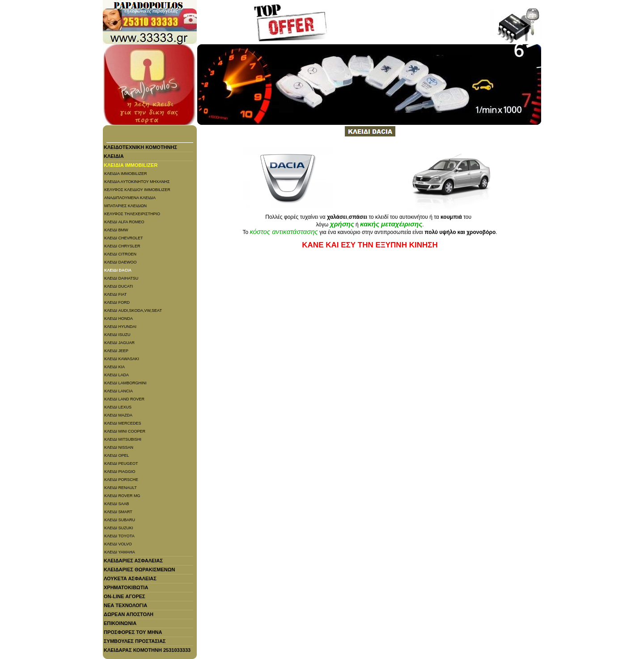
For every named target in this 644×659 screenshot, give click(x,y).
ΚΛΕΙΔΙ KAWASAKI (122, 359)
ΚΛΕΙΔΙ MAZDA (118, 415)
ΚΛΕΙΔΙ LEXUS (118, 407)
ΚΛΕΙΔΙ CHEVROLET (124, 238)
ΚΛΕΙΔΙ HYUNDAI (120, 327)
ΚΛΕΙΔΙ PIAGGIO (120, 472)
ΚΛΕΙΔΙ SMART (118, 512)
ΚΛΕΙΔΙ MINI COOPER (125, 431)
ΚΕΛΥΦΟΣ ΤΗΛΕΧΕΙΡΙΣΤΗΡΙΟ (132, 214)
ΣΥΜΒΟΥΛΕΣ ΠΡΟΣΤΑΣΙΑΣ (135, 641)
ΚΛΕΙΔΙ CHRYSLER (122, 246)
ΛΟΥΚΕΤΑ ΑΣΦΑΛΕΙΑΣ (130, 578)
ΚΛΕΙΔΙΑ (114, 156)
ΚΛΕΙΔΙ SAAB (117, 504)
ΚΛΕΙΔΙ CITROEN (120, 254)
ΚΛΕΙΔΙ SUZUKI (119, 528)
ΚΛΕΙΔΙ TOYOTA (119, 536)
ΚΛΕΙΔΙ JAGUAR (119, 343)
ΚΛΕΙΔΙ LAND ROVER (124, 399)
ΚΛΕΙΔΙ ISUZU (117, 335)
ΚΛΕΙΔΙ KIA (114, 367)
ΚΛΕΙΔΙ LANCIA (119, 391)
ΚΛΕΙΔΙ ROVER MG (122, 496)
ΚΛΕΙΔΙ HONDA (119, 319)
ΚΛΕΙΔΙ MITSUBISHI (123, 439)
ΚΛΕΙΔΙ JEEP (116, 351)
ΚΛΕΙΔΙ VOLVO (118, 544)
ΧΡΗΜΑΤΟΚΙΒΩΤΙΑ (126, 587)
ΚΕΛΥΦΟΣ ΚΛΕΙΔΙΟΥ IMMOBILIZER (137, 190)
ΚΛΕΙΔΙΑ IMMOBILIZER (131, 165)
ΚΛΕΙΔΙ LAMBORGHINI (125, 383)
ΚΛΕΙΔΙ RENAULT (121, 488)
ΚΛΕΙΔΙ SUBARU (120, 520)
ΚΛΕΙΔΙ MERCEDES (123, 423)
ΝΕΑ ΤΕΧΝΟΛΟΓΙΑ (125, 605)
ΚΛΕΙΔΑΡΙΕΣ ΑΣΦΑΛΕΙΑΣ (133, 561)
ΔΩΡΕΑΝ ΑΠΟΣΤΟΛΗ (129, 614)
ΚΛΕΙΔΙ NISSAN (119, 447)
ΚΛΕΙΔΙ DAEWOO (121, 262)
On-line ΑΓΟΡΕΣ (125, 596)
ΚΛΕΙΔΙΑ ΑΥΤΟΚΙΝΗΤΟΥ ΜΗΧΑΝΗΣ (137, 182)
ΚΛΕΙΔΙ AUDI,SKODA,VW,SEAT (133, 310)
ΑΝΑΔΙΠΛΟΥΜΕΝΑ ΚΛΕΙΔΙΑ (130, 198)
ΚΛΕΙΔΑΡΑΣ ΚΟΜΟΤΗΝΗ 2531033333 (147, 650)
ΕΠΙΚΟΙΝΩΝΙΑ (120, 623)
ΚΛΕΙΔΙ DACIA (118, 270)
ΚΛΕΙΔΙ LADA (117, 375)
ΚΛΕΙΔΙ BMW (116, 230)
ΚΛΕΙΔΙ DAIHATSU (121, 278)
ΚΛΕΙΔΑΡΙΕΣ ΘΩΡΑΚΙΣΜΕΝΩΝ (140, 570)
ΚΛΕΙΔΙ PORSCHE (121, 480)
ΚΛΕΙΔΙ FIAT (115, 294)
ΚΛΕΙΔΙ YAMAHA (120, 552)
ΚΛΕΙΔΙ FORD (117, 302)
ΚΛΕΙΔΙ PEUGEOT (121, 463)
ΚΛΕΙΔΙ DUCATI (119, 286)
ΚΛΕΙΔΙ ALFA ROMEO (124, 222)
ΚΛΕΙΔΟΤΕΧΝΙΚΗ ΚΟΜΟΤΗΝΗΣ (140, 147)
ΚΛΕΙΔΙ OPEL (117, 455)
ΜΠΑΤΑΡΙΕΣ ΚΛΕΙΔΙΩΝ (125, 206)
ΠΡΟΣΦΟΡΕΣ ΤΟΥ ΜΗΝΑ (133, 632)
